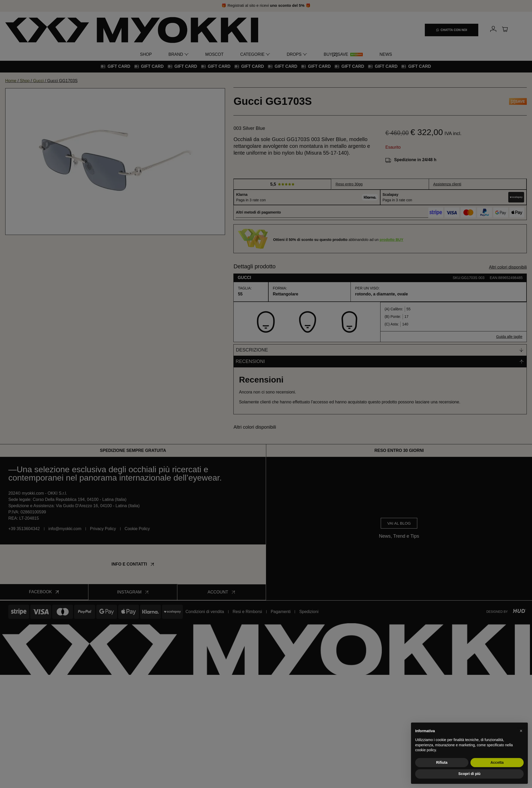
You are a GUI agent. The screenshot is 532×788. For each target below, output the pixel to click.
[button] (521, 731)
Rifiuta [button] (442, 762)
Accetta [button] (497, 762)
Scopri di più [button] (470, 774)
